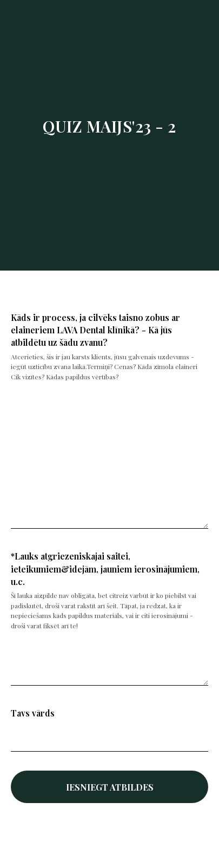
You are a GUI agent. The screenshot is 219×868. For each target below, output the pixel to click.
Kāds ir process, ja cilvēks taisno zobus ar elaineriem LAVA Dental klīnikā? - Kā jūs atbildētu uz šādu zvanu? (95, 330)
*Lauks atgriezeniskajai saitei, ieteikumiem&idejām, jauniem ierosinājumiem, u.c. (105, 568)
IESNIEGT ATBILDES (110, 787)
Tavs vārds (33, 713)
